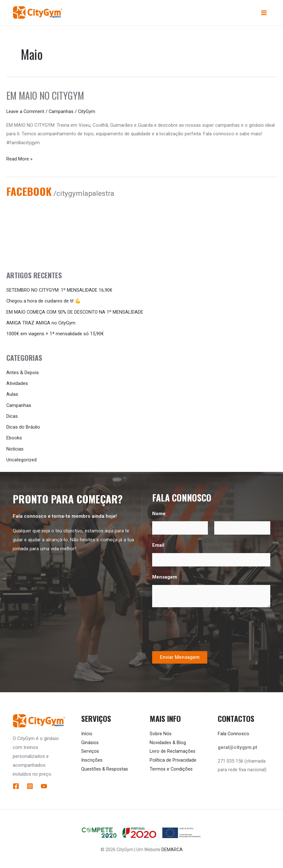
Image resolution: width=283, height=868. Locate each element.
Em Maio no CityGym (45, 96)
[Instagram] (30, 785)
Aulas (12, 394)
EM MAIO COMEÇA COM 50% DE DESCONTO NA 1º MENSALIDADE (75, 312)
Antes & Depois (23, 372)
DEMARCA (172, 848)
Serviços (90, 750)
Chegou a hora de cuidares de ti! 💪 (44, 302)
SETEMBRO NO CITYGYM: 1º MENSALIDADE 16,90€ (60, 291)
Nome (161, 512)
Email (160, 544)
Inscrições (92, 758)
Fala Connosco (234, 732)
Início (87, 732)
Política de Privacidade (173, 758)
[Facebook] (16, 785)
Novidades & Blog (168, 741)
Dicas (12, 415)
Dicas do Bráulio (23, 426)
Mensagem (166, 575)
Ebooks (14, 437)
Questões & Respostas (106, 767)
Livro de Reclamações (173, 750)
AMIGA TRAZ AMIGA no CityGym (41, 323)
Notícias (15, 448)
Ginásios (90, 741)
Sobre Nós (161, 732)
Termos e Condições (172, 767)
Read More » (19, 159)
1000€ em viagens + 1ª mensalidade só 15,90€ (55, 334)
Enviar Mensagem (180, 656)
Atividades (17, 383)
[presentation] (201, 628)
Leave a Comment (26, 112)
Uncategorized (21, 458)
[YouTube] (44, 785)
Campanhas (62, 112)
